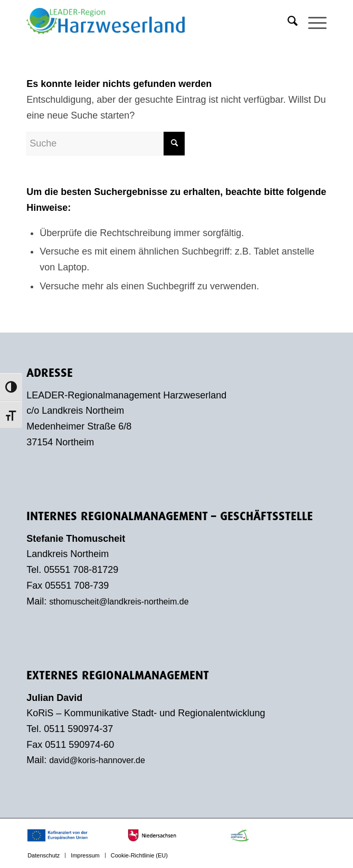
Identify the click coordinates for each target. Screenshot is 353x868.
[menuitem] (287, 21)
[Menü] (312, 21)
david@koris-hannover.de (97, 760)
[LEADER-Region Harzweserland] (146, 21)
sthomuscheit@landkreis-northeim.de (119, 602)
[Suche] (287, 21)
